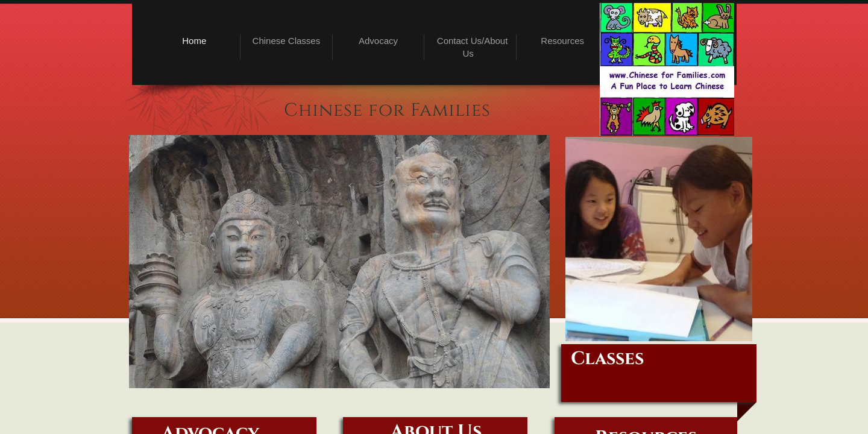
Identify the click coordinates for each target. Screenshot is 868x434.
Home (194, 41)
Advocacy (378, 41)
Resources (562, 41)
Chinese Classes (287, 41)
